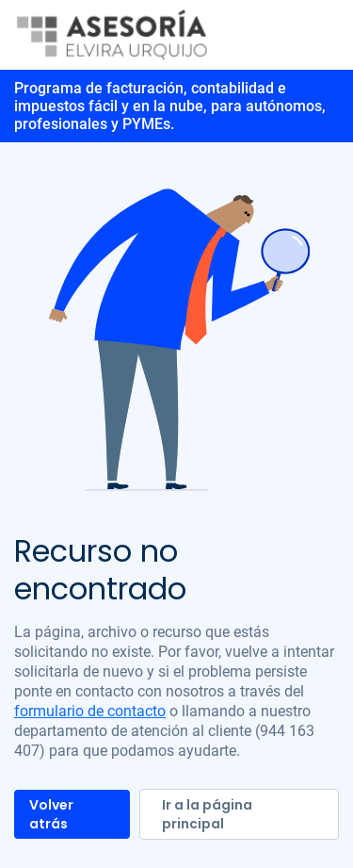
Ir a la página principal (207, 814)
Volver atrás (51, 814)
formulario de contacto (90, 711)
